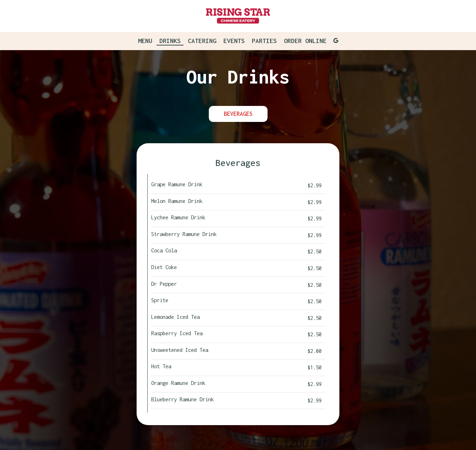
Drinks (170, 41)
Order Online (305, 41)
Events (234, 41)
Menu (145, 41)
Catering (202, 41)
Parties (264, 41)
